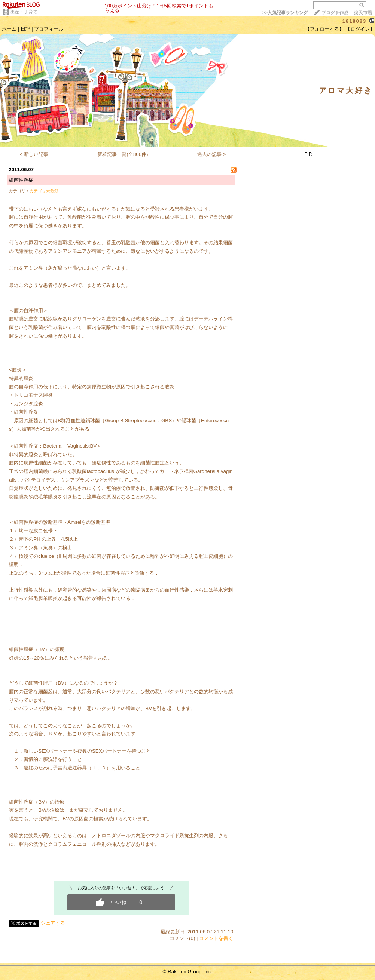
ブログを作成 (335, 13)
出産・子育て (24, 12)
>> (285, 13)
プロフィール (49, 29)
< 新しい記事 (34, 154)
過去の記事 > (212, 154)
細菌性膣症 (21, 180)
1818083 (355, 21)
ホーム (9, 29)
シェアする (53, 923)
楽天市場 (363, 13)
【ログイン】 (360, 29)
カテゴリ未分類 (44, 191)
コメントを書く (216, 938)
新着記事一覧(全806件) (123, 154)
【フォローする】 (324, 29)
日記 (25, 29)
